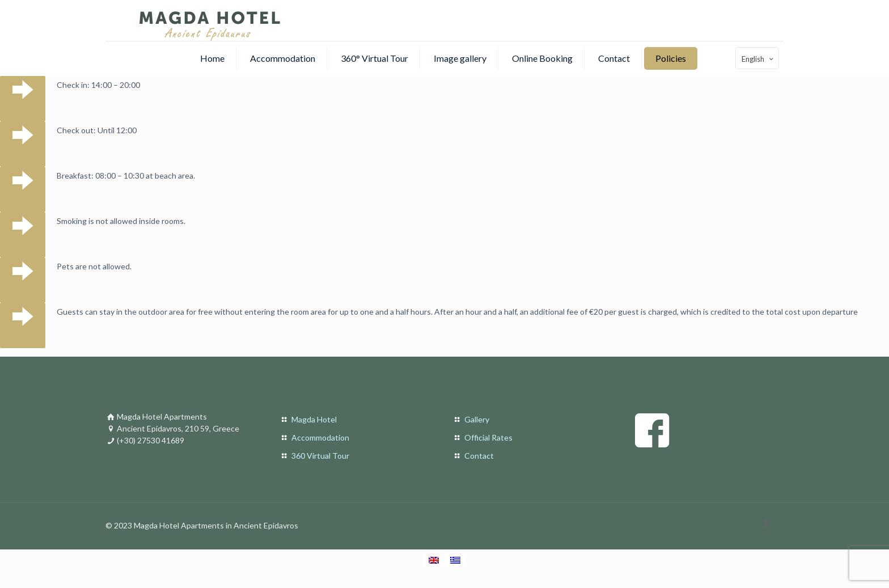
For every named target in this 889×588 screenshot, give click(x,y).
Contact (479, 456)
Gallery (477, 419)
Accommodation (320, 437)
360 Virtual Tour (320, 456)
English (758, 59)
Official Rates (488, 437)
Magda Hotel (314, 419)
